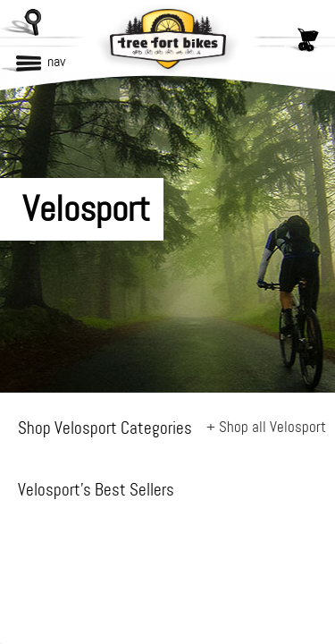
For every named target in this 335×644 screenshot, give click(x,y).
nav (56, 61)
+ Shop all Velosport (266, 427)
